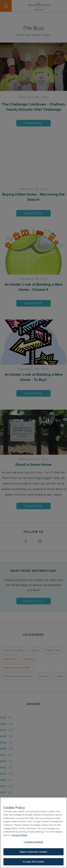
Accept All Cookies (33, 864)
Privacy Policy (19, 838)
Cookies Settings (33, 845)
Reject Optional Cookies (34, 854)
